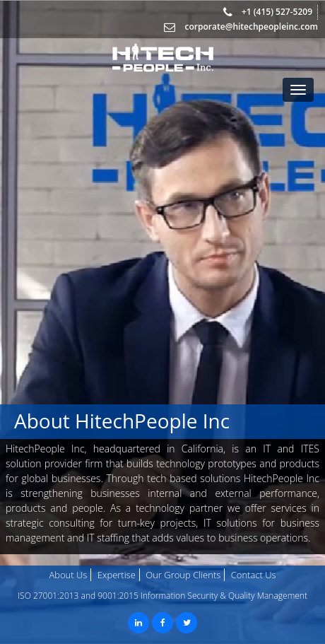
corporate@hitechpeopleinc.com (252, 27)
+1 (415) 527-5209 (276, 12)
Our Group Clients (183, 575)
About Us (68, 575)
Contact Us (254, 575)
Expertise (117, 575)
